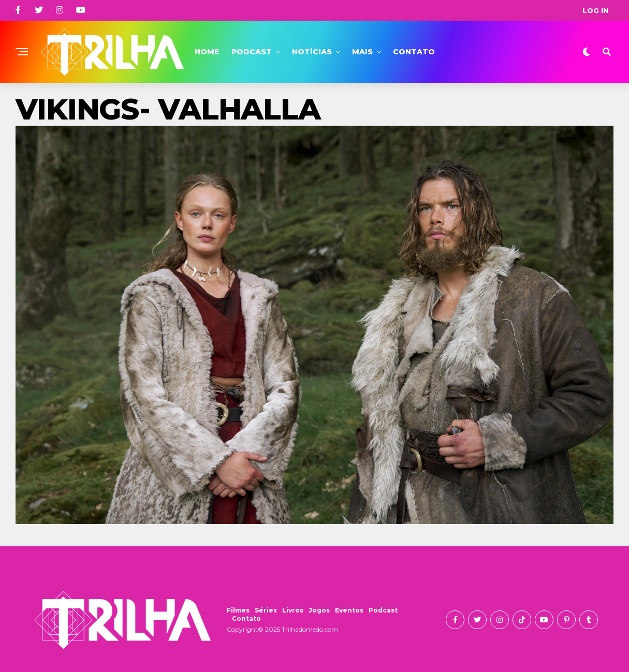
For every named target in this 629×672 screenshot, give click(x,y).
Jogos (319, 610)
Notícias (312, 52)
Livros (293, 610)
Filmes (238, 610)
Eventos (349, 610)
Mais (362, 52)
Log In (595, 10)
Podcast (252, 52)
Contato (414, 52)
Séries (266, 610)
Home (207, 52)
